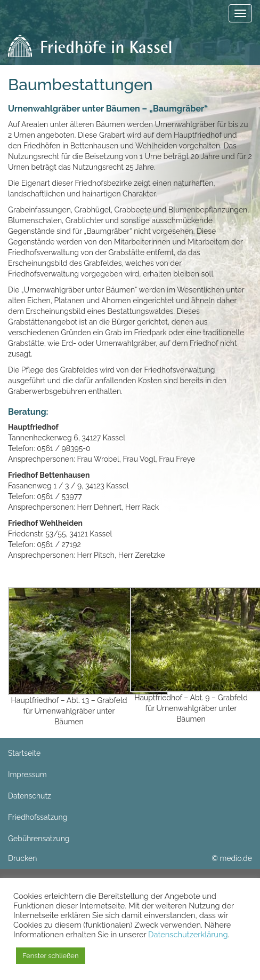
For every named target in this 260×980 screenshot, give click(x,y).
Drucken (22, 858)
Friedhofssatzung (38, 817)
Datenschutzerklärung (188, 934)
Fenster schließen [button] (51, 956)
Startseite (24, 753)
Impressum (27, 774)
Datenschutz (30, 796)
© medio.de (232, 858)
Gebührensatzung (39, 839)
